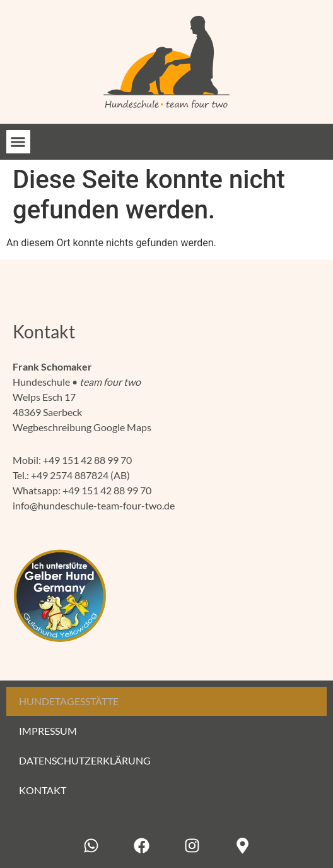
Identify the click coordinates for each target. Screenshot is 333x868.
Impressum (48, 731)
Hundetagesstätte (69, 701)
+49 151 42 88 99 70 (87, 460)
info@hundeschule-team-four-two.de (94, 505)
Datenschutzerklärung (85, 760)
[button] (18, 142)
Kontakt (43, 790)
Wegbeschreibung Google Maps (82, 427)
